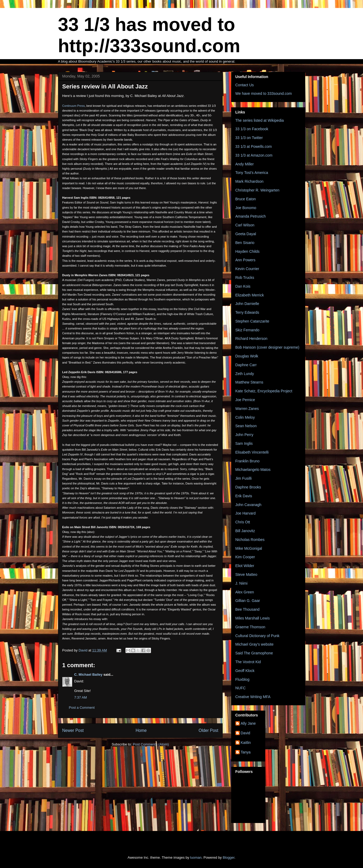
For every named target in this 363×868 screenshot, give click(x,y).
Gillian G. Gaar (248, 601)
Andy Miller (245, 164)
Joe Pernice (245, 400)
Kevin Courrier (247, 269)
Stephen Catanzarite (252, 321)
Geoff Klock (245, 671)
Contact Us (245, 85)
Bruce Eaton (246, 199)
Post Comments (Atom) (151, 744)
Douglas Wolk (247, 356)
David (246, 733)
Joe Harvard (246, 513)
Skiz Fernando (247, 330)
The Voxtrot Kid (248, 662)
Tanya (246, 752)
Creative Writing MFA (253, 697)
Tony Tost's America (252, 173)
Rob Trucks (245, 278)
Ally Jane (248, 723)
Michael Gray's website (255, 644)
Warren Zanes (247, 409)
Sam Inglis (244, 443)
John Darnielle (247, 304)
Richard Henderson (252, 339)
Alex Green (245, 592)
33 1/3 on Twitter (249, 138)
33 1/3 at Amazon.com (254, 155)
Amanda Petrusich (251, 216)
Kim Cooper (245, 557)
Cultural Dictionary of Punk (258, 636)
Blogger (229, 857)
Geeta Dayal (246, 234)
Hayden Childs (248, 251)
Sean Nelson (246, 426)
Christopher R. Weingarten (257, 190)
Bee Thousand (248, 609)
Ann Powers (245, 260)
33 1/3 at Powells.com (254, 146)
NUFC (241, 688)
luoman (196, 857)
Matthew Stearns (249, 382)
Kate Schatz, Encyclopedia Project (264, 391)
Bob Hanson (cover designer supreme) (267, 347)
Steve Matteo (246, 574)
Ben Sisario (245, 243)
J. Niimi (242, 583)
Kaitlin (246, 743)
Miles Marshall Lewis (253, 618)
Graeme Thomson (250, 627)
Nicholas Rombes (250, 540)
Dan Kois (243, 286)
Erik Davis (244, 496)
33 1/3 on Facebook (252, 129)
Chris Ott (243, 522)
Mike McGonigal (249, 548)
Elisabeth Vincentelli (252, 452)
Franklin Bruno (248, 461)
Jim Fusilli (244, 478)
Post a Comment (82, 708)
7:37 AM (81, 697)
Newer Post (73, 730)
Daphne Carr (246, 365)
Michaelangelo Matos (253, 470)
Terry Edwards (247, 312)
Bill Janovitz (245, 531)
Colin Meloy (245, 417)
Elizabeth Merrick (250, 295)
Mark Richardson (250, 181)
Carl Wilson (245, 225)
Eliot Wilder (245, 566)
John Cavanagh (248, 505)
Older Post (209, 730)
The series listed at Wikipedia (260, 120)
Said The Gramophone (254, 653)
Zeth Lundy (245, 374)
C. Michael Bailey (88, 675)
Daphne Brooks (248, 487)
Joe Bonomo (246, 208)
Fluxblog (242, 679)
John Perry (244, 435)
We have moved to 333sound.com (264, 93)
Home (141, 730)
